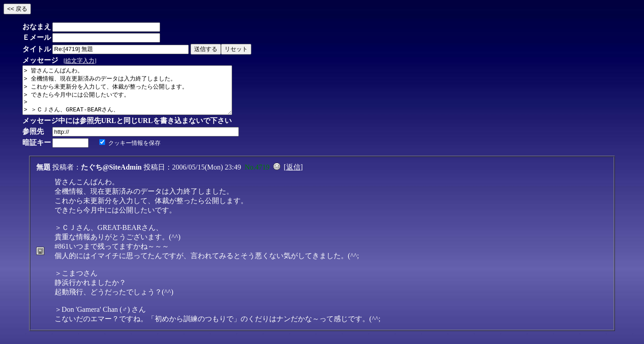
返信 (293, 176)
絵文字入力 (80, 61)
